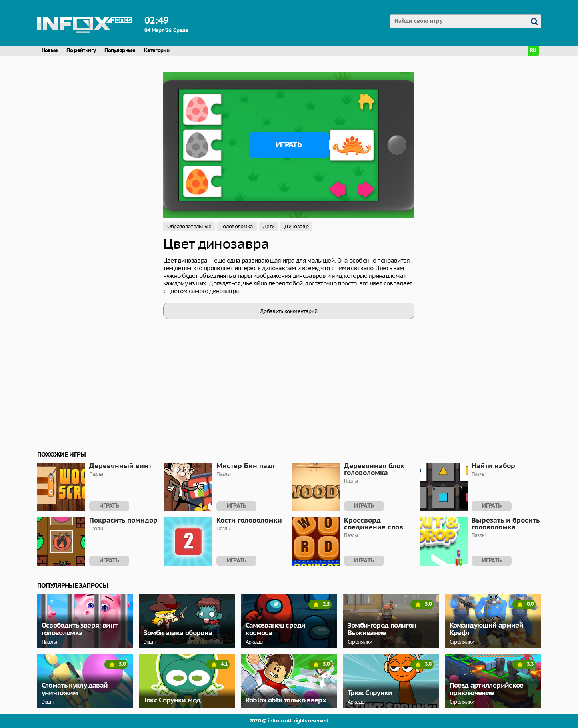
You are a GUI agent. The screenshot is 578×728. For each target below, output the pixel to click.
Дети (269, 226)
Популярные (120, 51)
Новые (50, 51)
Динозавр (296, 226)
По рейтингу (81, 51)
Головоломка (237, 226)
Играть (289, 145)
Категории (157, 51)
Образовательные (189, 226)
